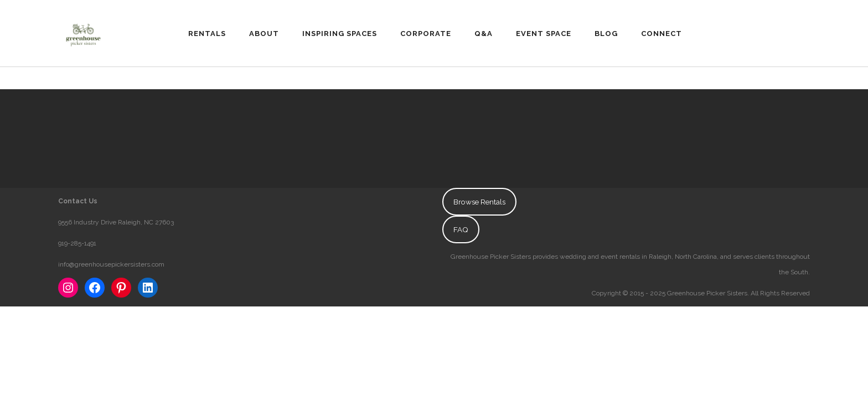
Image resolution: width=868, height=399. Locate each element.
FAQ (461, 229)
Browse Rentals (479, 202)
